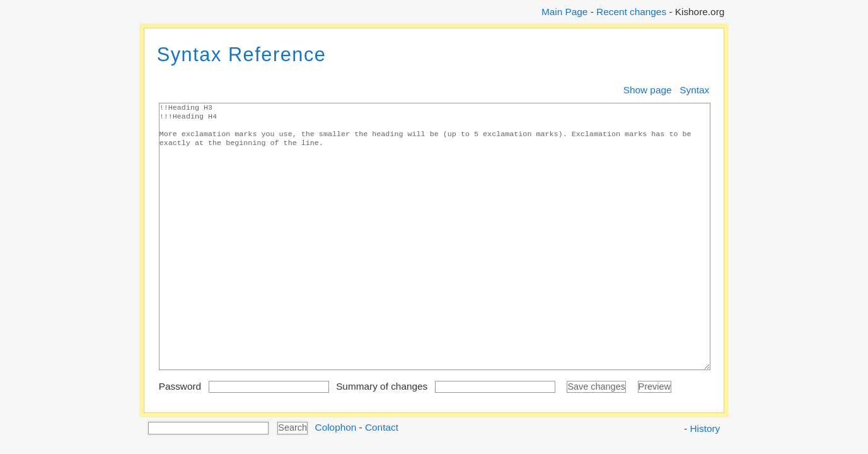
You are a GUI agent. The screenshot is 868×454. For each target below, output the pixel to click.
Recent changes (631, 12)
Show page (648, 90)
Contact (382, 427)
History (705, 428)
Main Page (564, 12)
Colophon (336, 427)
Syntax (694, 90)
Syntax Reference (242, 55)
